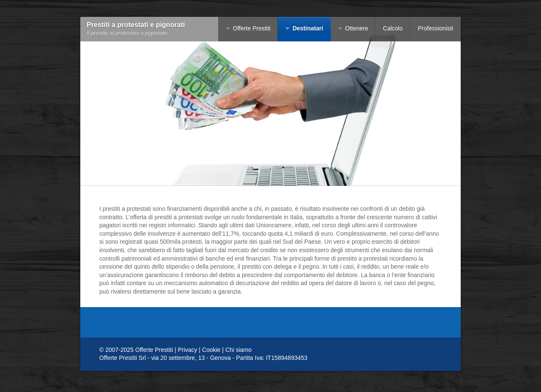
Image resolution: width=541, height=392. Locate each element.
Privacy (188, 350)
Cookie (211, 350)
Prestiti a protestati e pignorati (136, 25)
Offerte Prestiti (252, 28)
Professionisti (436, 28)
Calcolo (393, 28)
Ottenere (357, 28)
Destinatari (308, 28)
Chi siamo (238, 350)
